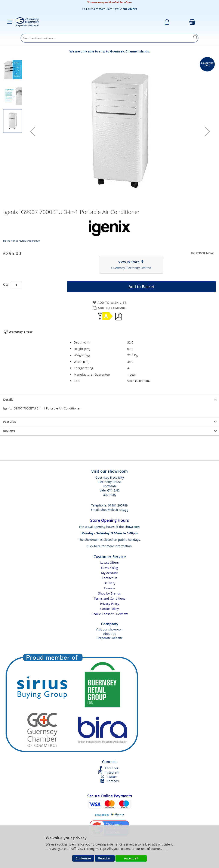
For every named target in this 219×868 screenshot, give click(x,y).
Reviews (9, 431)
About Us (110, 634)
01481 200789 (118, 505)
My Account (109, 573)
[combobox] (109, 38)
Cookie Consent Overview (110, 614)
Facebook (112, 768)
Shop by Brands (109, 593)
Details (8, 400)
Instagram (112, 772)
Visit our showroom (110, 629)
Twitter (112, 777)
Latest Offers (109, 562)
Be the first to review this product (22, 241)
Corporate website (110, 638)
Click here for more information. (110, 546)
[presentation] (109, 400)
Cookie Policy (109, 609)
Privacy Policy (110, 604)
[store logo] (27, 22)
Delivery (109, 583)
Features (10, 422)
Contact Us (109, 578)
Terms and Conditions (110, 598)
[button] (33, 131)
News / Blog (110, 568)
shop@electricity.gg (114, 510)
